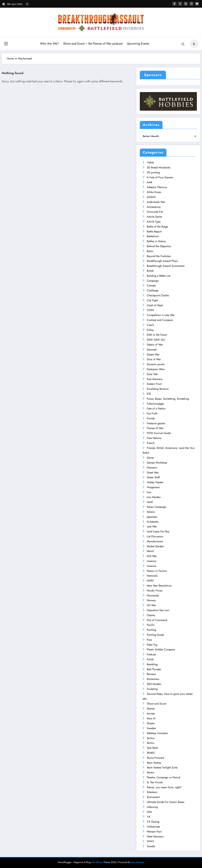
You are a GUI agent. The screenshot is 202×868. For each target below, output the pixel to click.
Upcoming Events (138, 44)
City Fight (152, 300)
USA (149, 812)
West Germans (155, 836)
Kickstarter (153, 522)
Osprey (151, 615)
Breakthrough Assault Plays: (163, 261)
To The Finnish (155, 782)
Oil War (151, 605)
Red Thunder (154, 669)
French (151, 443)
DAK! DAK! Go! (156, 340)
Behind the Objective (159, 246)
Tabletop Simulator (157, 733)
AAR (149, 182)
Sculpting (152, 689)
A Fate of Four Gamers (160, 177)
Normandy (153, 595)
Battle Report (154, 232)
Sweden (151, 728)
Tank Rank (152, 748)
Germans (152, 468)
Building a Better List (159, 276)
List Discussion (155, 536)
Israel (150, 502)
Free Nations (154, 438)
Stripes (151, 723)
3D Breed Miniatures (159, 167)
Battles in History (156, 241)
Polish (150, 659)
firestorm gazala (156, 423)
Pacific (151, 625)
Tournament (153, 797)
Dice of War (154, 359)
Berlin (150, 251)
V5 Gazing (153, 822)
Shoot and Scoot (156, 704)
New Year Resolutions (159, 586)
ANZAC (151, 197)
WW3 (150, 841)
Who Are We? (49, 44)
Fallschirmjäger (155, 404)
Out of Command (157, 620)
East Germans (155, 379)
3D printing (153, 172)
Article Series (154, 217)
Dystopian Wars (156, 369)
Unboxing (152, 807)
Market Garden (155, 546)
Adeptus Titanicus (157, 187)
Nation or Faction (157, 571)
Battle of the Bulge (157, 227)
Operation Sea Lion (158, 610)
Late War (152, 526)
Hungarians (153, 487)
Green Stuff (153, 477)
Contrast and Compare (160, 320)
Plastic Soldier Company (161, 649)
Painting (151, 630)
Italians (151, 512)
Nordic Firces (155, 591)
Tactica (151, 738)
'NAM (150, 163)
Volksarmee (153, 827)
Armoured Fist (155, 212)
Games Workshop (157, 463)
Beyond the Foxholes (159, 256)
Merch (150, 551)
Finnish (151, 418)
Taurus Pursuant (155, 758)
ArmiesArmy (154, 207)
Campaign (153, 281)
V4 (149, 817)
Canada (151, 285)
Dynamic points (156, 364)
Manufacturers (155, 541)
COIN (150, 310)
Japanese (152, 517)
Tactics (150, 743)
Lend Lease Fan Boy (158, 531)
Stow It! (151, 718)
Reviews (151, 674)
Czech (150, 325)
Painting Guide (155, 635)
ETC (149, 394)
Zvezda (151, 846)
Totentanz (152, 792)
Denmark (152, 350)
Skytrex (151, 709)
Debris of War (155, 345)
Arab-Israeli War (156, 202)
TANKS (151, 753)
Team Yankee (154, 763)
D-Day (150, 330)
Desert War (153, 354)
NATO (150, 581)
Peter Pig (152, 645)
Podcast (151, 654)
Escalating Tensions (158, 389)
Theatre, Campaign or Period (163, 777)
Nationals (152, 576)
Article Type (154, 222)
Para (149, 640)
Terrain (150, 772)
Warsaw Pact (154, 832)
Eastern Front (154, 384)
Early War (152, 374)
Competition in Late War (161, 315)
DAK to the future (157, 335)
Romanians (153, 679)
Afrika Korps (154, 192)
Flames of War (155, 428)
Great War (153, 473)
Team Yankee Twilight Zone (162, 767)
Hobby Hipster (155, 482)
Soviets (151, 714)
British (150, 271)
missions (151, 561)
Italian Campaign (157, 507)
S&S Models (154, 684)
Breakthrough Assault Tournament (166, 266)
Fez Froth (152, 413)
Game (150, 458)
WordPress (97, 862)
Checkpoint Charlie (158, 295)
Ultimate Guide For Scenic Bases (166, 802)
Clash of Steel (155, 305)
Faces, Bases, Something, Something (168, 399)
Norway (151, 600)
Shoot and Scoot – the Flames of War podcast (93, 44)
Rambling (152, 664)
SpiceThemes (138, 862)
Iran (149, 492)
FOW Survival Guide (159, 433)
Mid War (152, 556)
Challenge (153, 290)
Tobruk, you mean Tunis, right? (164, 787)
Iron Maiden (154, 497)
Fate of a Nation (156, 408)
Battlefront (153, 236)
